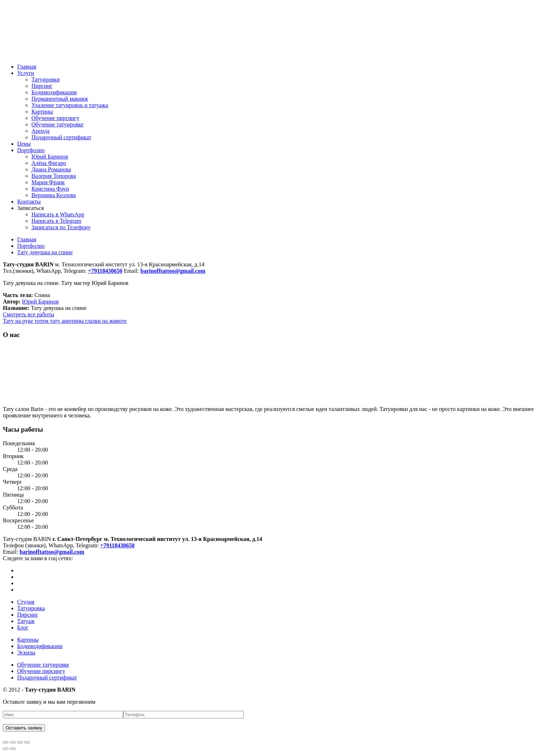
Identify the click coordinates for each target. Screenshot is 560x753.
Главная (27, 67)
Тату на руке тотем (26, 321)
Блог (23, 627)
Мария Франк (48, 182)
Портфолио (31, 150)
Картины (42, 112)
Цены (24, 144)
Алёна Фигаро (49, 163)
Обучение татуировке (57, 124)
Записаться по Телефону (61, 227)
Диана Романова (51, 169)
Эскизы (26, 652)
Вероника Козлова (54, 195)
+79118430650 (117, 545)
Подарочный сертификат (61, 137)
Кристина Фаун (50, 189)
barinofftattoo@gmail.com (52, 552)
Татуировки (46, 79)
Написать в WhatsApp (58, 214)
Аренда (40, 131)
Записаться (31, 208)
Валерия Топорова (54, 176)
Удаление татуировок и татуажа (70, 105)
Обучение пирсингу (55, 118)
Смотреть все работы (29, 314)
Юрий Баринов (50, 157)
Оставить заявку (24, 728)
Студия (26, 602)
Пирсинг (42, 86)
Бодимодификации (54, 92)
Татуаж (26, 621)
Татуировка (31, 608)
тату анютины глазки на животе (88, 321)
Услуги (26, 73)
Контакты (29, 202)
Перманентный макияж (60, 99)
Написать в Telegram (56, 221)
